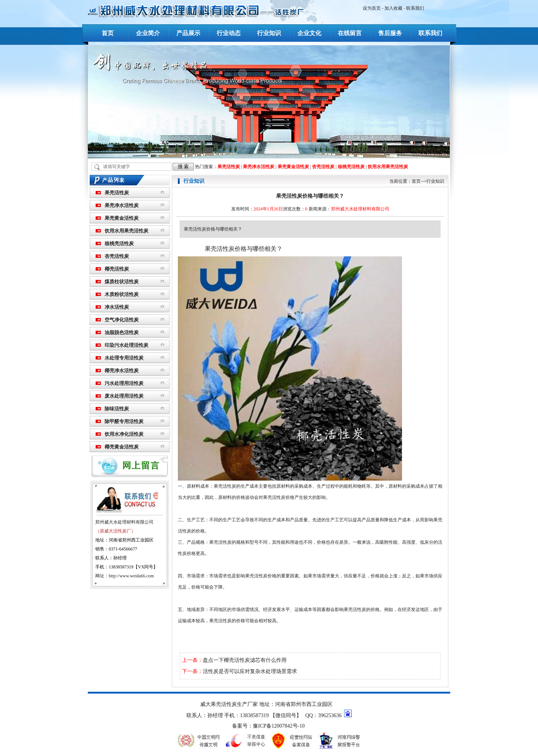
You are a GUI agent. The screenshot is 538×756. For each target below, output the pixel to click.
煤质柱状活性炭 (122, 282)
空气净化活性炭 (122, 320)
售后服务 (390, 33)
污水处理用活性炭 (124, 383)
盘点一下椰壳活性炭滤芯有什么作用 (245, 660)
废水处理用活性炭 (124, 396)
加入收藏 (393, 8)
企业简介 (148, 33)
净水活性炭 (117, 307)
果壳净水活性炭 (259, 167)
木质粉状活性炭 (122, 294)
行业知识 (269, 33)
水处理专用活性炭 (124, 358)
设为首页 (372, 8)
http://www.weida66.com (131, 576)
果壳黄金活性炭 (293, 167)
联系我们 (415, 8)
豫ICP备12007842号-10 (279, 726)
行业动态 (229, 33)
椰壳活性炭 (117, 269)
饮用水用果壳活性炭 (388, 167)
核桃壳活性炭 (351, 167)
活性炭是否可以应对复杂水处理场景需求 (250, 671)
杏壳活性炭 (323, 167)
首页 (108, 33)
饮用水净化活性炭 (124, 434)
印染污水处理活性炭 (126, 345)
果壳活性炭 (229, 167)
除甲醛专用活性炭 (124, 421)
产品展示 (188, 33)
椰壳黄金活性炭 (122, 447)
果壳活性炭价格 (279, 497)
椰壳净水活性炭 (122, 371)
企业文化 (309, 33)
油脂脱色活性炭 (122, 332)
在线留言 (350, 33)
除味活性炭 (117, 409)
